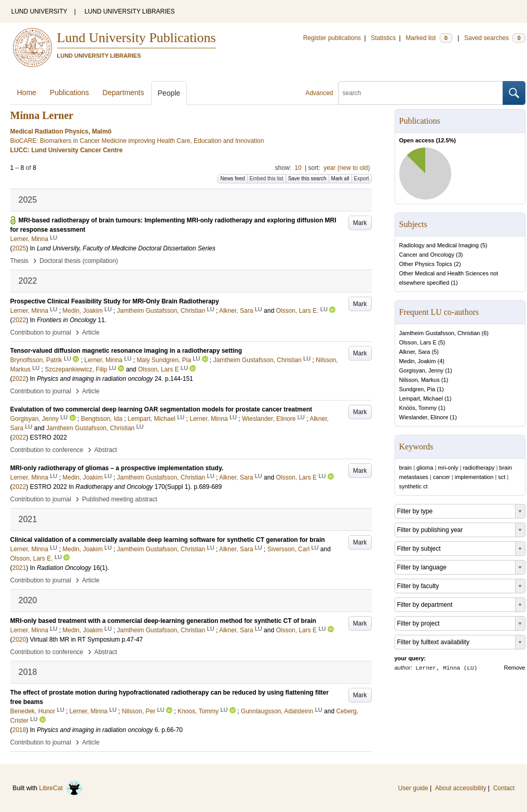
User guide (413, 788)
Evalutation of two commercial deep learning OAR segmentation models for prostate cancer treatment (161, 409)
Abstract (105, 450)
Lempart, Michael (421, 398)
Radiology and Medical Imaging (439, 245)
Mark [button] (360, 223)
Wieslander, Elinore (424, 417)
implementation (474, 477)
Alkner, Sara (415, 352)
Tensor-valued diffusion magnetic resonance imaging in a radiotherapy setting (126, 351)
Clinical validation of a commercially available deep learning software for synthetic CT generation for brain (168, 540)
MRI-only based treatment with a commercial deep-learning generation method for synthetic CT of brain (163, 621)
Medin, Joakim (418, 361)
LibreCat (61, 788)
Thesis (19, 261)
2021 (19, 568)
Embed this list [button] (267, 178)
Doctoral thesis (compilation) (79, 261)
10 (298, 168)
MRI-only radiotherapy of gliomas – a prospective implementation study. (117, 468)
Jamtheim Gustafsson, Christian (440, 333)
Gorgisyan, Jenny (422, 370)
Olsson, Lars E (418, 342)
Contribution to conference (47, 450)
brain (406, 468)
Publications (70, 92)
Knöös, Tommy (418, 408)
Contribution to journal (41, 332)
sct (502, 477)
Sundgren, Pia (417, 389)
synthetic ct (414, 486)
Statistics (383, 38)
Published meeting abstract (120, 499)
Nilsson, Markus (420, 380)
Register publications (332, 38)
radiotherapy (478, 468)
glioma (425, 468)
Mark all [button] (340, 178)
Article (91, 332)
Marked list (429, 38)
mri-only (448, 468)
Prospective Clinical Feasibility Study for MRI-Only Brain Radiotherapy (115, 301)
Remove (515, 668)
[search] (421, 93)
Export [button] (362, 178)
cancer (442, 477)
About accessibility (461, 788)
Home (27, 92)
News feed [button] (232, 178)
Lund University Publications (137, 38)
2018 (19, 730)
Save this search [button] (307, 178)
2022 (19, 320)
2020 (19, 640)
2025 (19, 248)
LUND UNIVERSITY (39, 11)
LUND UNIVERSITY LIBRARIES (130, 11)
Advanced (319, 93)
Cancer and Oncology (427, 255)
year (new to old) (347, 168)
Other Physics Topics (426, 264)
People (169, 93)
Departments (123, 92)
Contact (504, 788)
